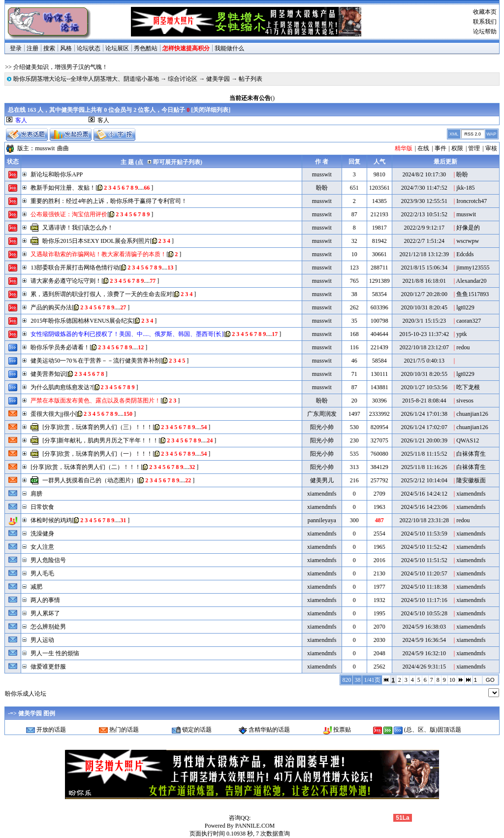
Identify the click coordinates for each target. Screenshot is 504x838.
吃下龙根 (468, 387)
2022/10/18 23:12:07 (424, 347)
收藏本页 (485, 12)
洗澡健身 (42, 534)
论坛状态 (89, 48)
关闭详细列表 (211, 110)
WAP (491, 134)
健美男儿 (322, 480)
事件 (441, 148)
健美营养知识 (48, 374)
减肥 (36, 587)
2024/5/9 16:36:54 (424, 640)
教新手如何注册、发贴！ (63, 188)
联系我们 (485, 22)
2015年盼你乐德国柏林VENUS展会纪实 (82, 321)
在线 (423, 148)
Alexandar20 (472, 281)
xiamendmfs (322, 494)
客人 (103, 120)
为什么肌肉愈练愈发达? (61, 387)
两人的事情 (45, 600)
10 (452, 680)
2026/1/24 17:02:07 (424, 427)
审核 (491, 148)
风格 (66, 48)
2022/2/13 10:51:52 (424, 214)
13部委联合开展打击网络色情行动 (75, 268)
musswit (45, 148)
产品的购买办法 (51, 307)
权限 (457, 148)
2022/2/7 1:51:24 (424, 241)
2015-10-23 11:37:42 (424, 334)
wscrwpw (468, 241)
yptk (461, 334)
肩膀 (36, 494)
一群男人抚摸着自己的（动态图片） (90, 480)
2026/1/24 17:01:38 (424, 414)
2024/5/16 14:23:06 (424, 507)
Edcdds (465, 254)
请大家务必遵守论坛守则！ (66, 281)
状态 (13, 162)
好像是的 (468, 228)
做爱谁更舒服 (48, 667)
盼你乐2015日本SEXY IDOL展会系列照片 (96, 241)
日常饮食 (42, 507)
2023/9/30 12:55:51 (424, 201)
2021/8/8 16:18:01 (424, 281)
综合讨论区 (183, 79)
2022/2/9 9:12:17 (424, 228)
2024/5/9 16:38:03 (424, 627)
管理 (474, 148)
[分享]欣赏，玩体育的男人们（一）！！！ (97, 454)
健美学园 (218, 79)
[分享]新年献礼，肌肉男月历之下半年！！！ (100, 440)
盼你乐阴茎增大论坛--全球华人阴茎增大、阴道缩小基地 (86, 79)
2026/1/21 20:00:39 (424, 440)
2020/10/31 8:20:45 (424, 307)
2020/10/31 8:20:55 (424, 374)
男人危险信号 (48, 560)
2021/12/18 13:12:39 (424, 254)
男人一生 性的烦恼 (55, 653)
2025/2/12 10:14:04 (424, 480)
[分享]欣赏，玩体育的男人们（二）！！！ (86, 467)
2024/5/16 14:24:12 (424, 494)
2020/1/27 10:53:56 (424, 387)
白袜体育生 (471, 454)
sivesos (465, 401)
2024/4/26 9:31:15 (424, 667)
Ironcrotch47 (472, 201)
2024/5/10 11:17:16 (424, 600)
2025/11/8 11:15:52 (424, 454)
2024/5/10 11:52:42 (424, 547)
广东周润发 (322, 414)
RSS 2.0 (472, 134)
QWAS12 (468, 440)
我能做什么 (229, 48)
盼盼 (462, 174)
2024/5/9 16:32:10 (424, 653)
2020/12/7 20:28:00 (424, 294)
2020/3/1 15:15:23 (424, 321)
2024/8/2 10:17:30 (424, 174)
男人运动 (42, 640)
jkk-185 (465, 188)
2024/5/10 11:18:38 (424, 587)
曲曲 (63, 148)
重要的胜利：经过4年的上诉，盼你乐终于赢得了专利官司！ (109, 201)
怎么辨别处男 (48, 627)
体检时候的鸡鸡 (51, 520)
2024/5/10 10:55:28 (424, 613)
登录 (16, 48)
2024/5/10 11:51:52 (424, 560)
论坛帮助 (485, 32)
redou (463, 347)
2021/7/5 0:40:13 (424, 361)
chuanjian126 (472, 414)
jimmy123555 (473, 268)
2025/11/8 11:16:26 (424, 467)
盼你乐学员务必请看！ (60, 347)
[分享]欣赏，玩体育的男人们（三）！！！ (97, 427)
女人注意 (42, 547)
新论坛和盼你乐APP (57, 174)
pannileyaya (322, 520)
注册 (32, 48)
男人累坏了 (45, 613)
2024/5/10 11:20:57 (424, 573)
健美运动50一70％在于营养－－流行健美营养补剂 (95, 361)
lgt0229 (465, 307)
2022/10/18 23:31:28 (424, 520)
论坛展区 (117, 48)
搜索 (49, 48)
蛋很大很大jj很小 (53, 414)
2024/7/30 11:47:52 (424, 188)
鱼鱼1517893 (472, 294)
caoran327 (469, 321)
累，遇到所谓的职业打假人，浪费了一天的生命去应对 (101, 294)
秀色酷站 (146, 48)
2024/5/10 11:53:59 (424, 534)
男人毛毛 (42, 573)
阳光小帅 (322, 427)
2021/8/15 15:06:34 (424, 268)
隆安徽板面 (471, 480)
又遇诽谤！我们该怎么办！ (78, 228)
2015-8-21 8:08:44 (424, 401)
